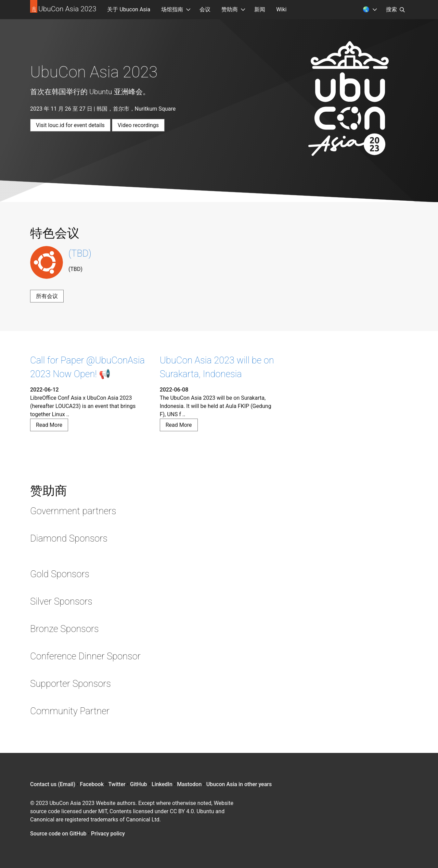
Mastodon (189, 784)
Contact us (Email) (53, 784)
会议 (205, 9)
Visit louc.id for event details (70, 125)
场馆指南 (172, 9)
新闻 (260, 9)
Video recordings (138, 125)
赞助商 (230, 9)
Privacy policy (108, 834)
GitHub (139, 784)
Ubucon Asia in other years (239, 784)
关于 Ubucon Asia (129, 9)
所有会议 (47, 296)
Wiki (281, 9)
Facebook (92, 784)
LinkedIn (162, 784)
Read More (49, 425)
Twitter (117, 784)
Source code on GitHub (58, 834)
